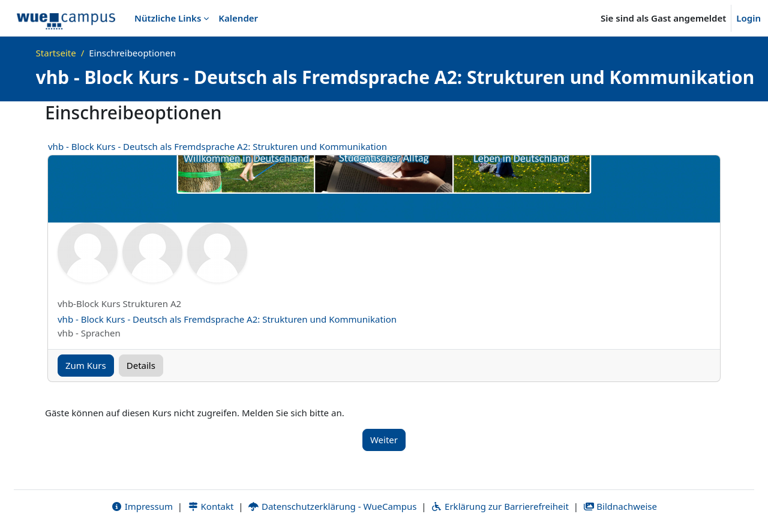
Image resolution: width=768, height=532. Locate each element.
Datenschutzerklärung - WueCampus (332, 506)
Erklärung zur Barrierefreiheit (499, 506)
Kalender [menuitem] (238, 18)
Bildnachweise (620, 506)
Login (748, 18)
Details (141, 365)
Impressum (142, 506)
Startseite (56, 53)
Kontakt (211, 506)
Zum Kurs (86, 365)
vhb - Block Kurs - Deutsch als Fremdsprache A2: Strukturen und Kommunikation (217, 146)
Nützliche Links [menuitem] (168, 18)
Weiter (384, 440)
